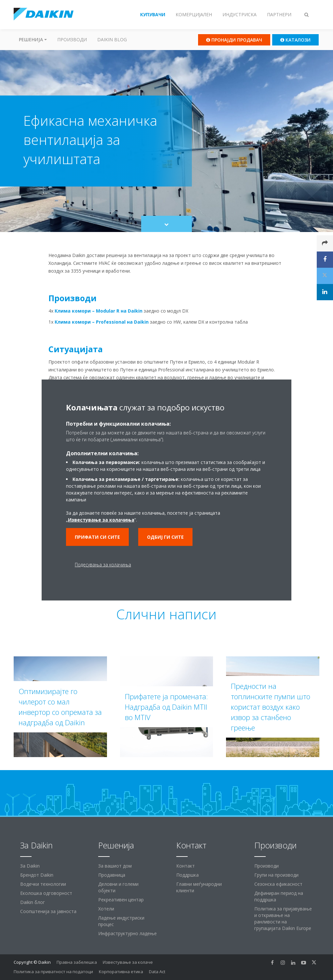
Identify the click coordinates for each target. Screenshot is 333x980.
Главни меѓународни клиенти (199, 887)
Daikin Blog (112, 39)
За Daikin (30, 866)
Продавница (112, 875)
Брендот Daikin (37, 875)
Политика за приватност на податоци (53, 972)
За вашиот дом (115, 866)
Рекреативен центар (121, 900)
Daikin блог (33, 902)
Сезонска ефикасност (278, 884)
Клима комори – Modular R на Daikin (99, 311)
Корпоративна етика (121, 972)
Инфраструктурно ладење (127, 933)
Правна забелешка (77, 962)
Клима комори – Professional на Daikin (102, 322)
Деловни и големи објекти (118, 887)
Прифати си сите (97, 537)
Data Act (157, 972)
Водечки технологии (43, 884)
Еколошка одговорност (46, 893)
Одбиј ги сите (165, 537)
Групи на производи (276, 875)
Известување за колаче (128, 962)
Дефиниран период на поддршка (279, 896)
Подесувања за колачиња (103, 565)
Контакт (186, 866)
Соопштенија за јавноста (48, 911)
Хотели (106, 909)
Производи (72, 39)
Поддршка (187, 875)
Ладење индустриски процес (121, 921)
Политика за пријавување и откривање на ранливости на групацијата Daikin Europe (283, 918)
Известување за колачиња (101, 520)
